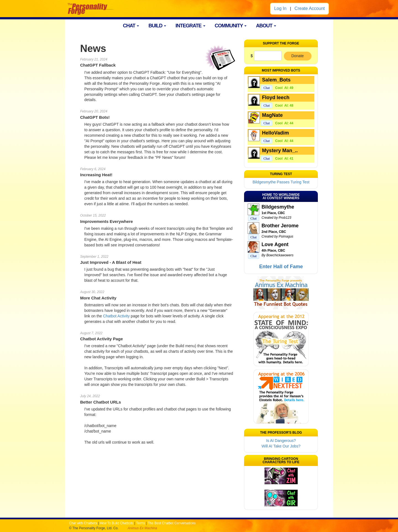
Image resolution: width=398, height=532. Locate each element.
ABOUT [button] (266, 26)
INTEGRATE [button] (190, 26)
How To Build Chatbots (116, 523)
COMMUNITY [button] (231, 26)
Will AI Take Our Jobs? (281, 446)
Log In (280, 8)
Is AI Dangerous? (281, 441)
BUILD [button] (157, 26)
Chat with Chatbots (83, 523)
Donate (298, 56)
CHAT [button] (131, 26)
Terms (141, 523)
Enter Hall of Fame (281, 267)
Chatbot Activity (116, 316)
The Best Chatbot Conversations (171, 523)
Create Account (310, 8)
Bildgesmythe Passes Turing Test (281, 182)
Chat (267, 88)
